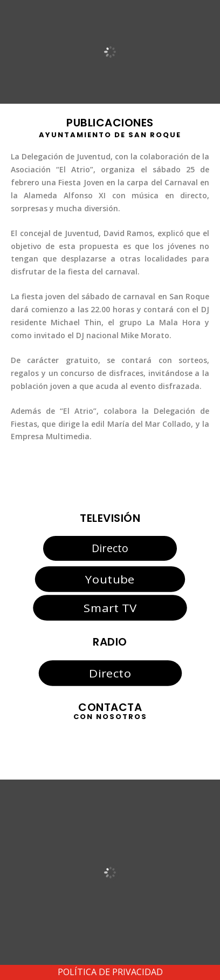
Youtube (110, 579)
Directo (110, 548)
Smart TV (110, 608)
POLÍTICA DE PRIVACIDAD (110, 972)
